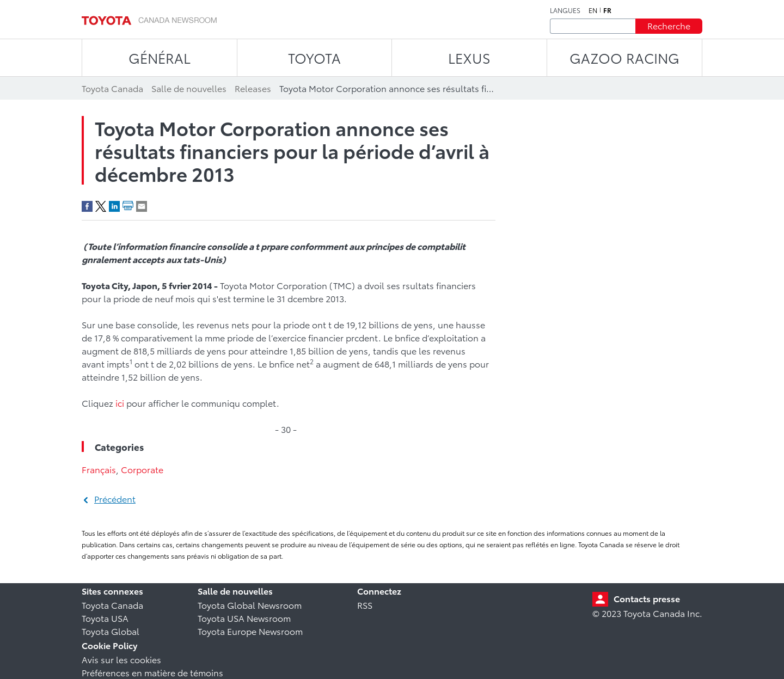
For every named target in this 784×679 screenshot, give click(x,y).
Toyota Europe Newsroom (250, 631)
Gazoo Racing (624, 57)
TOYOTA (314, 57)
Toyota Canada (112, 605)
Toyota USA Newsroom (244, 618)
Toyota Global (111, 631)
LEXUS (469, 57)
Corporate (142, 469)
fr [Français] (607, 10)
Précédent (115, 498)
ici (120, 403)
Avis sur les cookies (121, 659)
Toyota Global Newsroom (250, 605)
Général (160, 57)
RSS (365, 605)
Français (99, 469)
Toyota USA (105, 618)
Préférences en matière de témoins (152, 672)
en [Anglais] (593, 10)
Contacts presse (647, 598)
